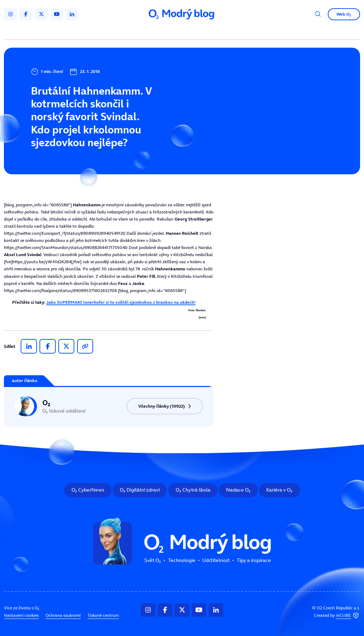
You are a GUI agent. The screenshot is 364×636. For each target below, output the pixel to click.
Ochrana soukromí (63, 615)
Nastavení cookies (21, 615)
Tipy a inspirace (238, 31)
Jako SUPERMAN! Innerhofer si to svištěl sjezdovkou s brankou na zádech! (121, 302)
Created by (337, 616)
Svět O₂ (117, 31)
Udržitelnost (194, 31)
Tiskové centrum (103, 615)
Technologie (153, 31)
